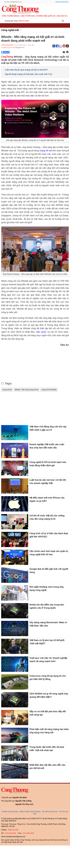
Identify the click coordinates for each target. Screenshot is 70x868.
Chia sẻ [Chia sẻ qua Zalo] (5, 52)
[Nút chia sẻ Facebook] (20, 52)
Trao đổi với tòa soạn (50, 812)
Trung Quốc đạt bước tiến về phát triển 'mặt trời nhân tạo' (47, 749)
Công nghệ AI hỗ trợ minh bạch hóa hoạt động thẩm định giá (48, 464)
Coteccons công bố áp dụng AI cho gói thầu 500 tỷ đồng (48, 678)
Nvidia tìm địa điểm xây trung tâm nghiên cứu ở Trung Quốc (47, 606)
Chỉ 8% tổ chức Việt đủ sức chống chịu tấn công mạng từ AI (47, 517)
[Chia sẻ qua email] (64, 52)
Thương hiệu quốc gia (46, 16)
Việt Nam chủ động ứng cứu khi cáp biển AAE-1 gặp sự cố (48, 428)
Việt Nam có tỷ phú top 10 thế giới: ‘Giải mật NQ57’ (47, 642)
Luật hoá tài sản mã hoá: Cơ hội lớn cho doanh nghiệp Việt (48, 482)
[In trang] (67, 52)
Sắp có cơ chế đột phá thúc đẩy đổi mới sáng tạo (48, 713)
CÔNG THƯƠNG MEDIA (11, 16)
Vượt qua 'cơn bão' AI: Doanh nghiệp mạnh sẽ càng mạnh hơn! (48, 660)
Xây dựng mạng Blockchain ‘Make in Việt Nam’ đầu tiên (48, 624)
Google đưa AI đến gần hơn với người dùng (49, 571)
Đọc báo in (62, 16)
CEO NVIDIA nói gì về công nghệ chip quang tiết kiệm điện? (49, 695)
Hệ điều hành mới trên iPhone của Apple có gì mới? (47, 499)
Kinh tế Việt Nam (28, 16)
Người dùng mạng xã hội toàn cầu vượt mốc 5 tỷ (28, 74)
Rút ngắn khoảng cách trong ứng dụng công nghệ (46, 589)
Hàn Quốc (41, 332)
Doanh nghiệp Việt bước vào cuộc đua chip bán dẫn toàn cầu (47, 446)
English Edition (62, 2)
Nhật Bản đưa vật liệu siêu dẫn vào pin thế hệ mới (47, 767)
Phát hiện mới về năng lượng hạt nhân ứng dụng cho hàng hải (49, 731)
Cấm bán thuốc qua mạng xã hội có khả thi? (26, 70)
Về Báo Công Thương (10, 812)
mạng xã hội (46, 151)
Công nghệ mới (10, 30)
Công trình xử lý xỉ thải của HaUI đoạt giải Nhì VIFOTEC (49, 535)
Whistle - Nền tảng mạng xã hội (27, 390)
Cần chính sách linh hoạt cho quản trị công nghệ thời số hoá (49, 553)
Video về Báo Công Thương (30, 812)
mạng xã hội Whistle (49, 390)
